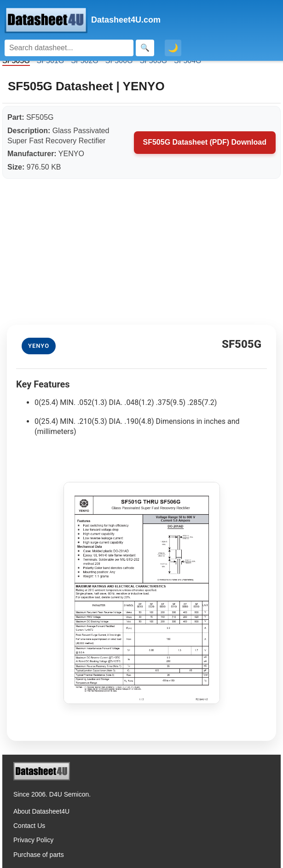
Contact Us (29, 826)
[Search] (69, 48)
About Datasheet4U (41, 811)
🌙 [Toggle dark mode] (173, 48)
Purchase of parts (39, 855)
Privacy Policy (33, 840)
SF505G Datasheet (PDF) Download (205, 142)
